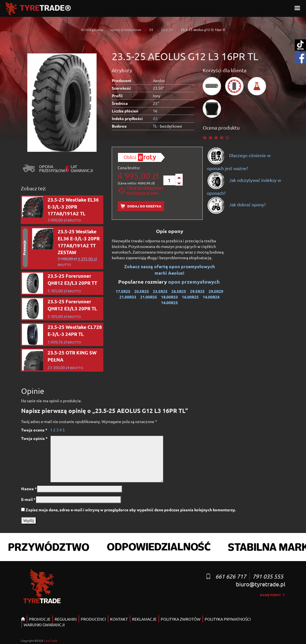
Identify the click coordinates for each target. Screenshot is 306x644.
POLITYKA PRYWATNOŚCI (228, 619)
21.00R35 (149, 297)
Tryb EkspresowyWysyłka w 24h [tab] (141, 191)
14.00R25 (169, 302)
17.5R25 (123, 291)
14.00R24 (211, 297)
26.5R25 (179, 291)
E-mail (28, 499)
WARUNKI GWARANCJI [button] (44, 625)
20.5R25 (142, 291)
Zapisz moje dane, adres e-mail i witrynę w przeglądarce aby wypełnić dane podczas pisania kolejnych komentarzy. (131, 510)
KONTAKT (119, 619)
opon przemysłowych (195, 282)
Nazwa (29, 489)
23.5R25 (160, 291)
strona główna (92, 30)
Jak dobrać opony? (236, 204)
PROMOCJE (40, 619)
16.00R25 (190, 297)
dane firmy (273, 595)
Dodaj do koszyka (141, 206)
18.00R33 (169, 297)
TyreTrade (51, 640)
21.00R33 (128, 297)
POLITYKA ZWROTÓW (181, 619)
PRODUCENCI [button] (93, 619)
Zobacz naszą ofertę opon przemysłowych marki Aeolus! (169, 270)
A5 (155, 118)
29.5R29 (216, 291)
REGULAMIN (66, 619)
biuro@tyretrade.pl (261, 584)
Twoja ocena (34, 430)
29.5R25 (197, 291)
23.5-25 (167, 30)
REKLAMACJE (144, 619)
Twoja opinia (34, 438)
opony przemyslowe (126, 30)
